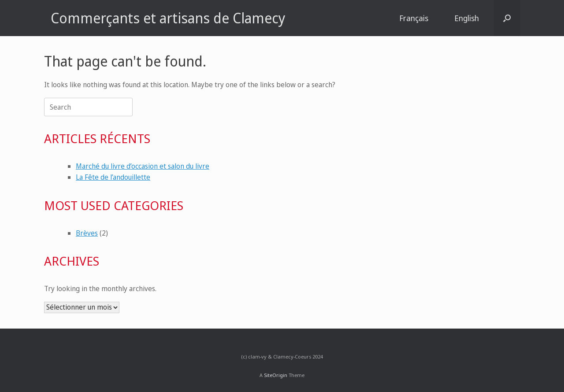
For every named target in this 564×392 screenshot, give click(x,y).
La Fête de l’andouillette (113, 177)
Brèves (87, 233)
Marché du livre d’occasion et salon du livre (143, 166)
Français (414, 18)
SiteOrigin (276, 375)
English (467, 18)
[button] (507, 18)
